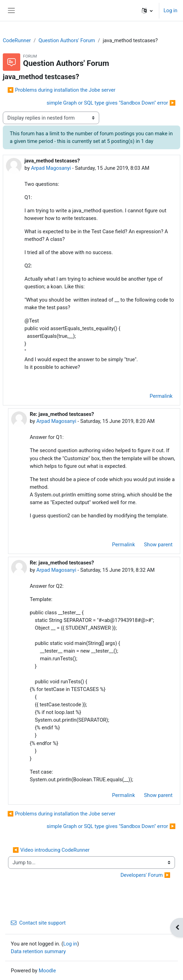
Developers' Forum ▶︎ (145, 875)
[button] (147, 10)
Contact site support (38, 923)
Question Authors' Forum (67, 40)
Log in (170, 10)
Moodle (47, 971)
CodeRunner (17, 40)
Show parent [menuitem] (158, 545)
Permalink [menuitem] (161, 396)
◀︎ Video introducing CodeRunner (51, 850)
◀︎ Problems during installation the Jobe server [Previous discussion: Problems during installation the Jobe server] (61, 90)
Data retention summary (38, 951)
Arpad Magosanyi (51, 168)
